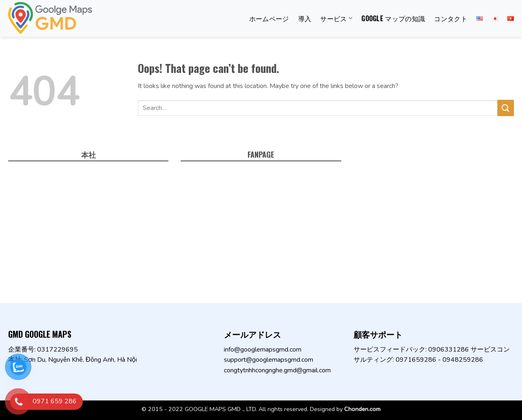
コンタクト (451, 18)
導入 (305, 18)
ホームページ (269, 18)
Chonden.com (362, 409)
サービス (336, 18)
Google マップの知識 (393, 18)
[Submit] (506, 108)
